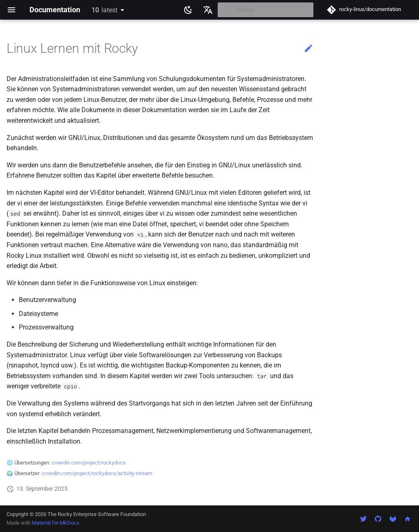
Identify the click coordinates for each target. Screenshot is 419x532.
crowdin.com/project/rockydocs (89, 463)
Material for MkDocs (56, 523)
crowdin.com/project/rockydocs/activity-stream (97, 473)
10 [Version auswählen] (105, 10)
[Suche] (266, 10)
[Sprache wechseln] (208, 10)
